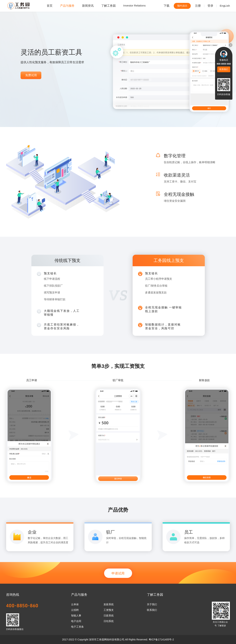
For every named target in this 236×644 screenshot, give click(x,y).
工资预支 (109, 610)
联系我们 (152, 610)
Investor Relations (134, 5)
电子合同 (76, 621)
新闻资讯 (88, 6)
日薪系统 (109, 616)
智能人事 (76, 616)
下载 (167, 6)
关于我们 (152, 604)
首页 (50, 6)
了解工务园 (108, 6)
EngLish (225, 6)
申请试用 (118, 573)
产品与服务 (67, 6)
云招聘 (75, 610)
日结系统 (109, 621)
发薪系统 (109, 604)
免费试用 (31, 75)
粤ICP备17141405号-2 (161, 639)
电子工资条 (77, 627)
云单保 (75, 604)
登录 (210, 6)
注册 (198, 6)
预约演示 (182, 6)
